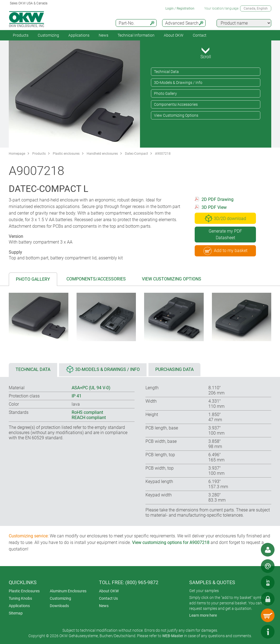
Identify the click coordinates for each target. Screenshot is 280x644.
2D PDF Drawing (218, 199)
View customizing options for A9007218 (171, 542)
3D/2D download (225, 218)
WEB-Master (173, 636)
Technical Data (166, 72)
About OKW (109, 591)
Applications (79, 35)
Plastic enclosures (66, 154)
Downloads (59, 606)
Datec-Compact (136, 154)
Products (21, 35)
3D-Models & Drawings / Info (178, 83)
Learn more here (203, 615)
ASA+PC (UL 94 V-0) (91, 388)
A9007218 (163, 154)
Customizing (48, 35)
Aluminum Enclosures (68, 591)
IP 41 (77, 396)
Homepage (17, 154)
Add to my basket (225, 251)
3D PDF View (214, 207)
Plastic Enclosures (24, 591)
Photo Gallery (165, 93)
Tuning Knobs (20, 598)
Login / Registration (180, 8)
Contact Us (108, 598)
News (103, 35)
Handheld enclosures (102, 154)
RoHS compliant (87, 412)
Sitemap (16, 613)
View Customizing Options (176, 115)
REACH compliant (89, 418)
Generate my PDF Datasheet (225, 234)
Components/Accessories (176, 104)
